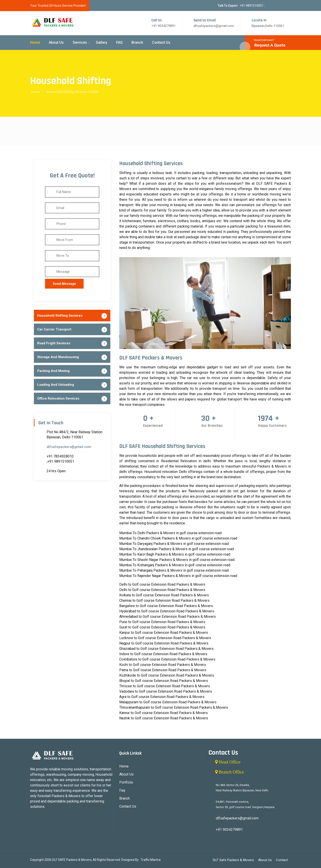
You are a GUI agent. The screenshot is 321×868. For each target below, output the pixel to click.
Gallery (102, 42)
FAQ (119, 42)
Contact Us (161, 42)
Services (80, 42)
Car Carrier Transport (54, 329)
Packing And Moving (53, 371)
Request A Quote (270, 45)
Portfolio (126, 782)
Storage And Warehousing (58, 357)
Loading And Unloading (56, 385)
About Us (56, 42)
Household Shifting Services (60, 316)
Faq (122, 790)
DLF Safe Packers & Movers (233, 860)
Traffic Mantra (151, 860)
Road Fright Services (54, 343)
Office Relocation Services (58, 398)
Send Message (64, 284)
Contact (282, 860)
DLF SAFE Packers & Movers (72, 860)
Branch (137, 42)
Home (35, 42)
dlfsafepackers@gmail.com (69, 447)
